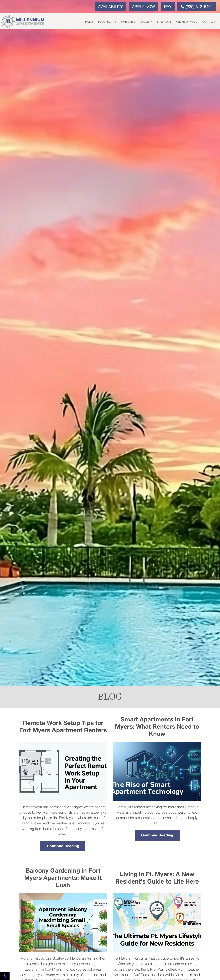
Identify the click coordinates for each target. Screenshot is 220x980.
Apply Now (143, 7)
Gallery (146, 22)
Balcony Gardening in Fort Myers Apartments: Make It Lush (63, 878)
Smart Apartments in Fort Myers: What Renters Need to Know (157, 727)
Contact (209, 22)
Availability (110, 7)
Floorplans (107, 22)
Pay (168, 7)
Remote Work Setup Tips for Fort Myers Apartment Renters (63, 727)
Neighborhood (187, 22)
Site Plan (164, 22)
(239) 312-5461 (197, 7)
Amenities (128, 22)
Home (89, 22)
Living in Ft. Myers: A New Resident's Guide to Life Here (157, 878)
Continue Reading (63, 846)
